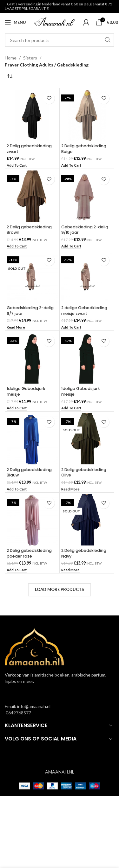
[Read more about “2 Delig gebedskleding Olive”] (70, 489)
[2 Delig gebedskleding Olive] (87, 439)
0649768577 (18, 713)
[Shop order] (10, 77)
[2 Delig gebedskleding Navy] (87, 520)
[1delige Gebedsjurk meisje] (32, 358)
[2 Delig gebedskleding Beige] (87, 115)
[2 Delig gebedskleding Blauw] (32, 439)
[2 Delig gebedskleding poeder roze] (32, 520)
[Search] (60, 40)
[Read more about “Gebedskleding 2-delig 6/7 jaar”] (16, 327)
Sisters (30, 58)
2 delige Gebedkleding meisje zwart (84, 311)
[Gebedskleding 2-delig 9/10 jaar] (87, 196)
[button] (17, 166)
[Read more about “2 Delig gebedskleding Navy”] (70, 570)
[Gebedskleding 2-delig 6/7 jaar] (32, 277)
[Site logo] (55, 22)
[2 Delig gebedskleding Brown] (32, 196)
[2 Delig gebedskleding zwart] (32, 115)
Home (11, 58)
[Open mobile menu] (15, 22)
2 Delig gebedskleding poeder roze (29, 553)
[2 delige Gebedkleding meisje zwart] (87, 277)
